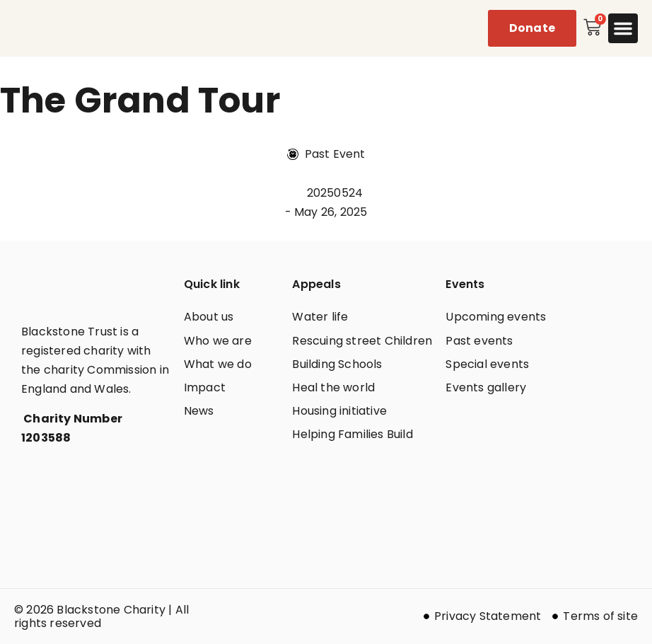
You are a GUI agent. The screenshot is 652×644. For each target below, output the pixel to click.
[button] (623, 28)
